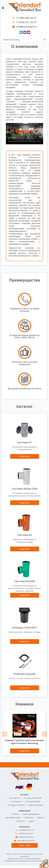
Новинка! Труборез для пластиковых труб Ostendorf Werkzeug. (25, 742)
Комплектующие (25, 674)
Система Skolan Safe (25, 489)
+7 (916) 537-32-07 (24, 22)
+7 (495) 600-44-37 (24, 18)
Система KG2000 (25, 581)
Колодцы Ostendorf (24, 627)
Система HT (24, 442)
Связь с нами (24, 845)
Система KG (25, 535)
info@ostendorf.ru (25, 27)
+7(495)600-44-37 (24, 830)
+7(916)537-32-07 (24, 834)
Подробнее (24, 456)
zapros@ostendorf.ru (24, 841)
